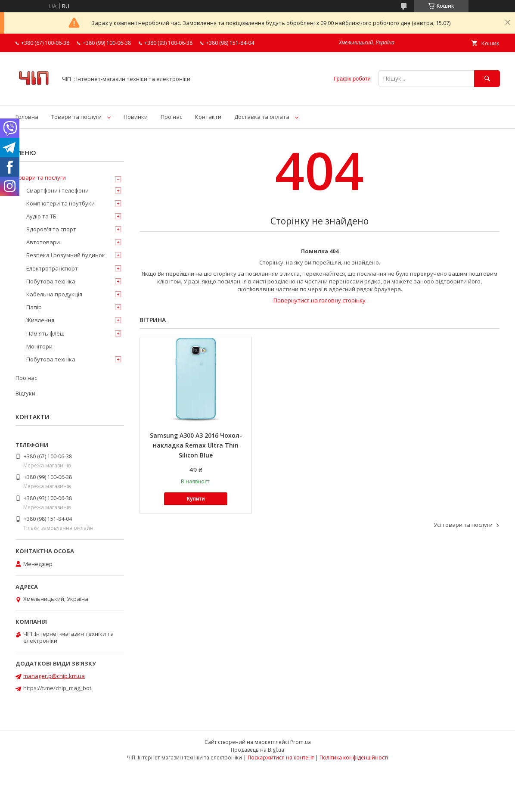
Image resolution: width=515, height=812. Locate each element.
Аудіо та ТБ (41, 216)
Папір (34, 307)
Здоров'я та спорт (51, 229)
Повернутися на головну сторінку (320, 300)
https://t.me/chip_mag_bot (57, 688)
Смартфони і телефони (57, 190)
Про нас (171, 117)
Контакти (208, 117)
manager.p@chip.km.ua (54, 676)
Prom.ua (301, 742)
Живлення (40, 320)
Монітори (39, 346)
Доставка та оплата (262, 117)
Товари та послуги (76, 117)
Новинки (136, 117)
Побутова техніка (51, 281)
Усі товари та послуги (463, 525)
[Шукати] (487, 79)
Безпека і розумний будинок (66, 255)
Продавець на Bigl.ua (257, 750)
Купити (196, 499)
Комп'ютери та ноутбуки (60, 203)
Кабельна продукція (54, 294)
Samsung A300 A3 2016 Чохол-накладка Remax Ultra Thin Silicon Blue (196, 445)
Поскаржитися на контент (281, 758)
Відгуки (25, 393)
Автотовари (43, 242)
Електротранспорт (52, 268)
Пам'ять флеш (45, 333)
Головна (27, 117)
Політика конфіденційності (354, 758)
